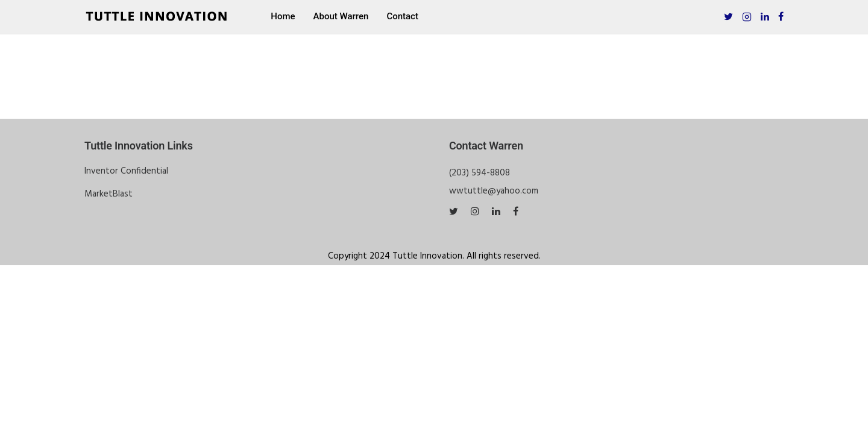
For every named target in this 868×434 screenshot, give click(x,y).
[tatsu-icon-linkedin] (765, 17)
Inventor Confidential (126, 171)
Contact (402, 16)
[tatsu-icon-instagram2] (747, 17)
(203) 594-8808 (480, 173)
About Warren (341, 16)
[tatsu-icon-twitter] (728, 17)
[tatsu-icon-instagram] (477, 212)
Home (283, 16)
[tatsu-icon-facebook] (781, 17)
